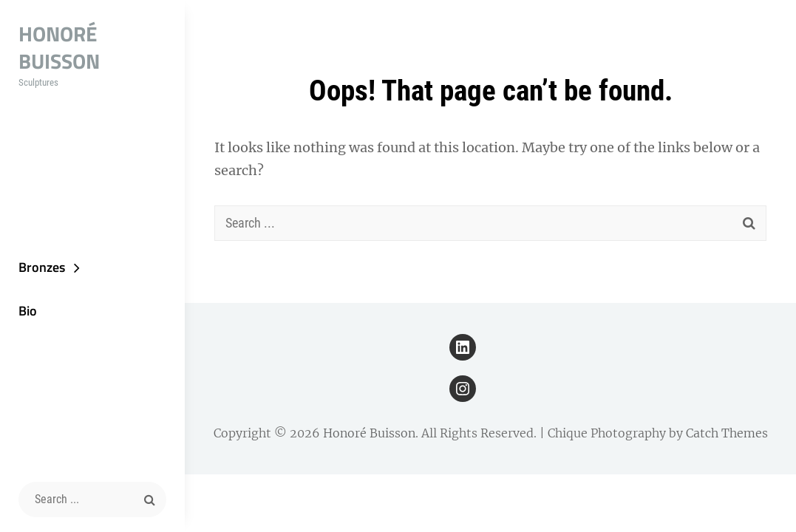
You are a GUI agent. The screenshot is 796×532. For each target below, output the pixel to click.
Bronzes (42, 267)
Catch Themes (727, 433)
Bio (28, 311)
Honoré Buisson (59, 47)
